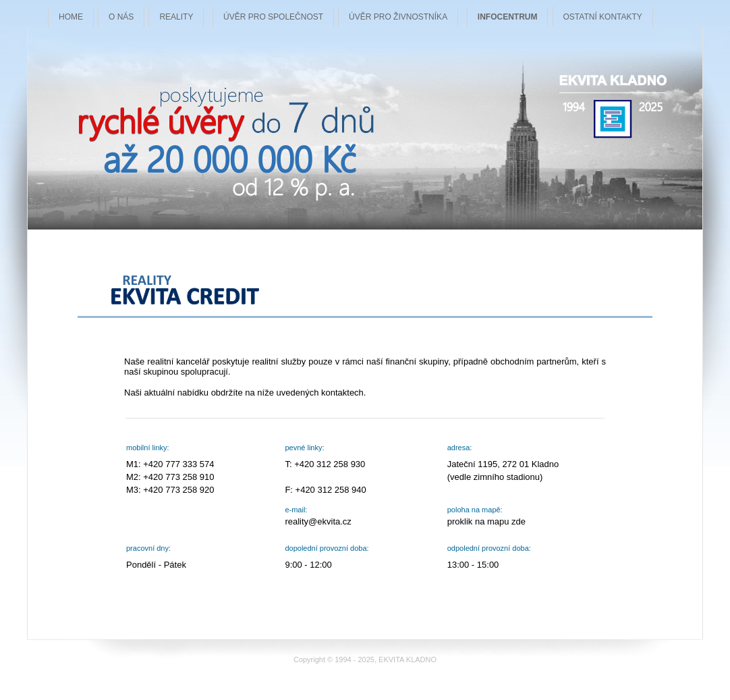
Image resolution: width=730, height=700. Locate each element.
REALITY (176, 17)
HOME (71, 17)
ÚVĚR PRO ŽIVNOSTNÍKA (398, 17)
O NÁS (121, 17)
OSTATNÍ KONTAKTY (603, 17)
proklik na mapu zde (486, 521)
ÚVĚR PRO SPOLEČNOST (273, 17)
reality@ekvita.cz (318, 521)
